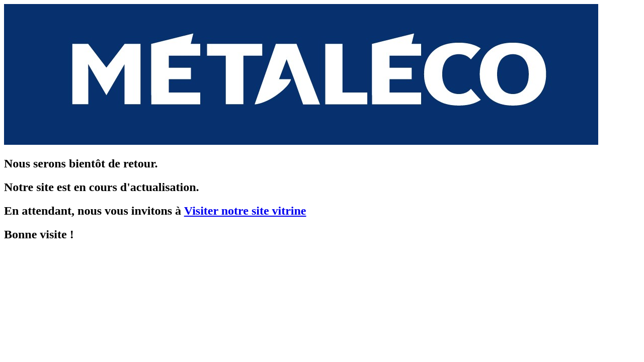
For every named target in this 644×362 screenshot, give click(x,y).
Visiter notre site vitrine (245, 211)
